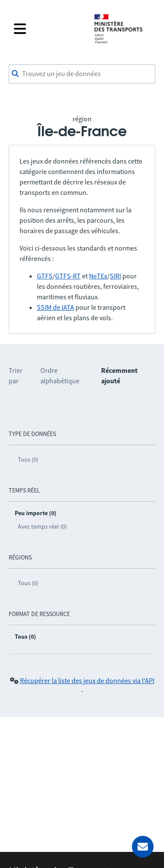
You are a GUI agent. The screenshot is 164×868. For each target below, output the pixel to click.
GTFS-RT (68, 276)
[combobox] (82, 74)
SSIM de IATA (56, 307)
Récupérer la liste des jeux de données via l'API (87, 680)
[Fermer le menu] (48, 29)
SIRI (115, 276)
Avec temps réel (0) (42, 526)
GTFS (45, 276)
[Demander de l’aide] (143, 847)
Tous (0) (28, 459)
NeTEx (98, 276)
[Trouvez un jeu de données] (82, 74)
